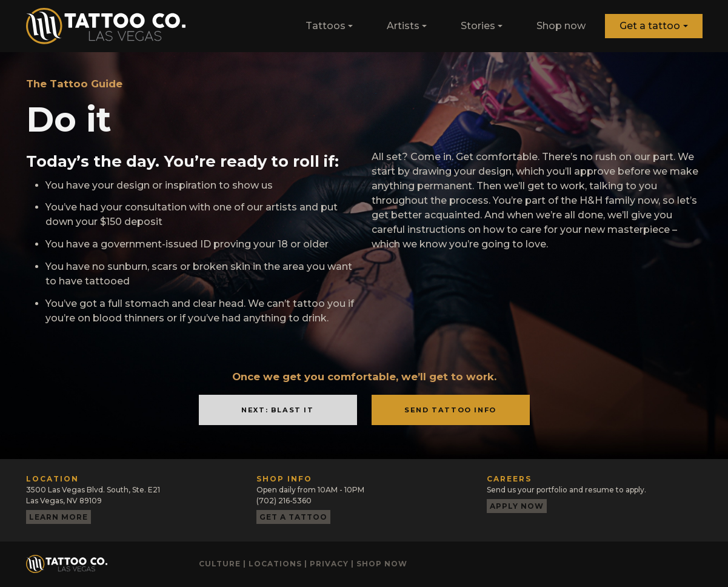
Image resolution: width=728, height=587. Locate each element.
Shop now (561, 26)
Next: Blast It (277, 410)
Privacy (329, 564)
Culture (220, 564)
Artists (403, 26)
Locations (275, 564)
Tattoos (326, 26)
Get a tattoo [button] (650, 26)
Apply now (517, 506)
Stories (478, 26)
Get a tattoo (293, 517)
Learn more (58, 517)
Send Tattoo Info (450, 410)
